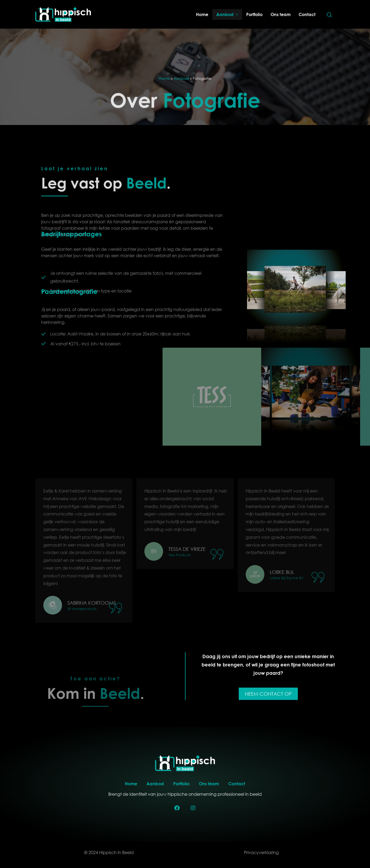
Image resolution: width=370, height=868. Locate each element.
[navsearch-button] (329, 15)
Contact (307, 14)
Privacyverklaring (261, 852)
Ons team (281, 14)
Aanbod (227, 14)
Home (202, 14)
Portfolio (254, 14)
